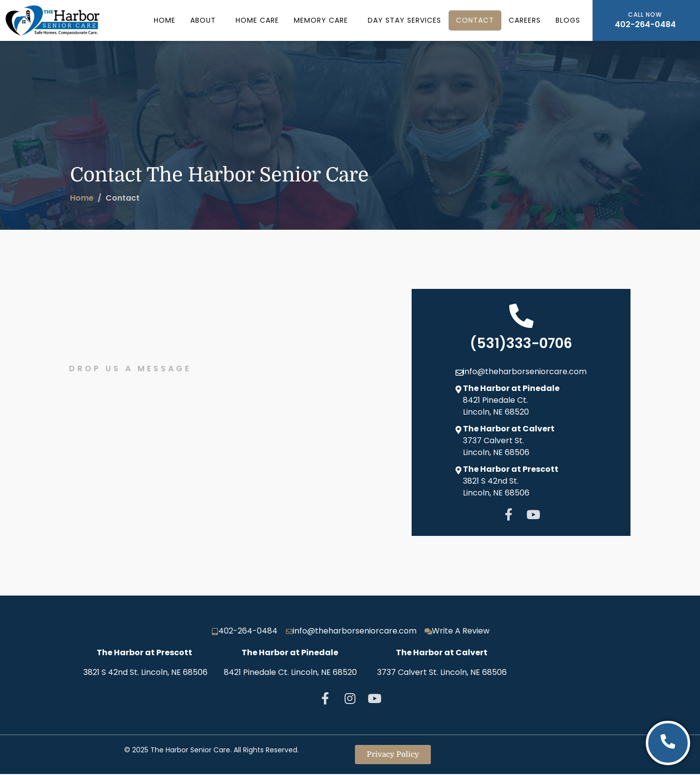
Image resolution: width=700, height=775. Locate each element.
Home (165, 20)
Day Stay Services (404, 20)
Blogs (568, 20)
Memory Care (321, 20)
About (203, 20)
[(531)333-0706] (521, 316)
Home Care (257, 20)
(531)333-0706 (521, 344)
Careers (525, 20)
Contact (475, 20)
